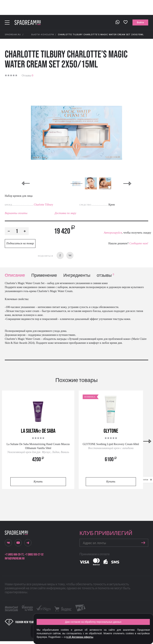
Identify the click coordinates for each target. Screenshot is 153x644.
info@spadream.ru (15, 559)
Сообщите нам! (139, 243)
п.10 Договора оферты (80, 637)
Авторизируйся (113, 233)
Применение (44, 275)
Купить (38, 482)
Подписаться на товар (20, 243)
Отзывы (27, 76)
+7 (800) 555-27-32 (34, 555)
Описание (15, 275)
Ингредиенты (77, 275)
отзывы (105, 275)
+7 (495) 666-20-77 (14, 555)
